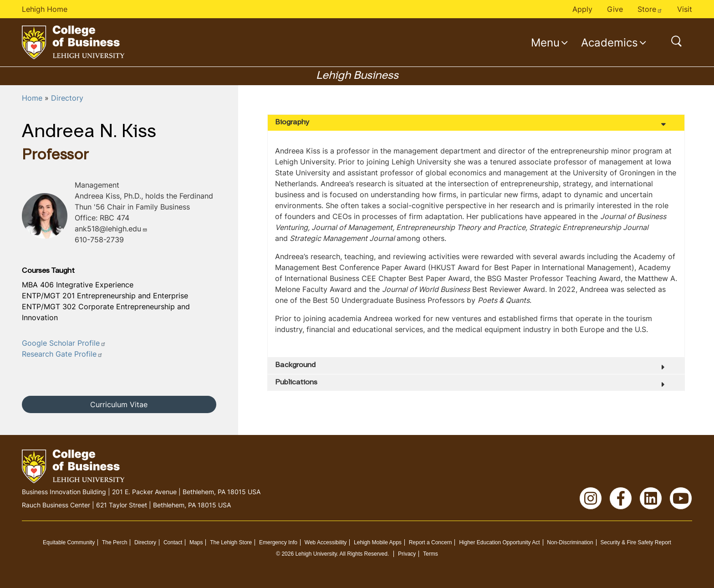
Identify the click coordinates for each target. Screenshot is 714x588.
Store (650, 9)
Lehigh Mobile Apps (378, 542)
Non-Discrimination (570, 542)
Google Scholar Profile (64, 343)
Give (615, 9)
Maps (196, 542)
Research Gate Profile (62, 354)
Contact (173, 542)
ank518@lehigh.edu (111, 229)
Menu (545, 42)
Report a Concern (431, 542)
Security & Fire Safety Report (636, 542)
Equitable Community (69, 542)
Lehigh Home (45, 9)
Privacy (407, 554)
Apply (582, 9)
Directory (67, 98)
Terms (431, 554)
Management (97, 185)
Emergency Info (278, 542)
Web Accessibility (326, 542)
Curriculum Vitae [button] (119, 404)
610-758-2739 (99, 240)
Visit (685, 9)
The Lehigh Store (231, 542)
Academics (609, 42)
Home (32, 98)
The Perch (115, 542)
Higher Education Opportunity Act (499, 542)
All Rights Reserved (364, 554)
